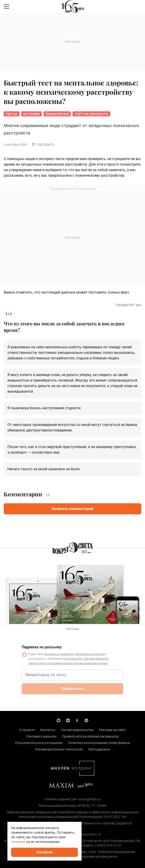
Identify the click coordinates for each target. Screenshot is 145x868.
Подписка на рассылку (42, 647)
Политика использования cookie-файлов (99, 743)
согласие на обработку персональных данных (74, 654)
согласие (18, 842)
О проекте (27, 730)
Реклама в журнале (41, 736)
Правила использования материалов (90, 736)
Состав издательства (77, 730)
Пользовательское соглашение (39, 743)
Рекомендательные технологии (59, 749)
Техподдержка (99, 749)
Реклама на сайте (112, 730)
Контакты (48, 730)
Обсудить (43, 145)
